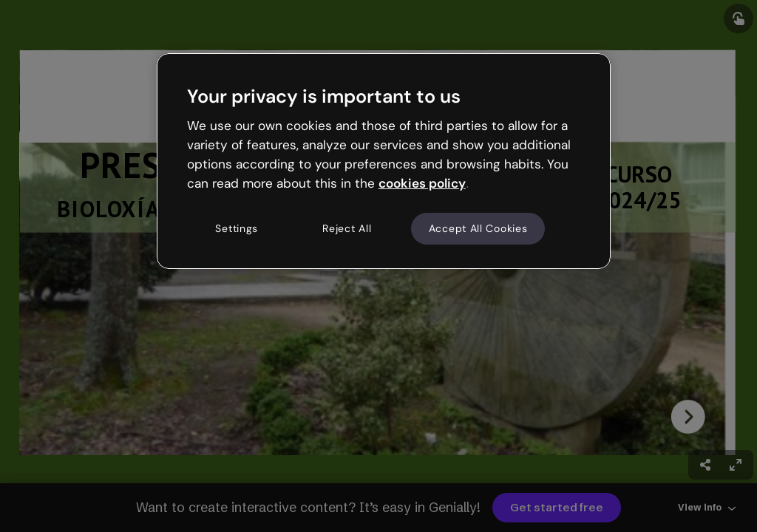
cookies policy (422, 183)
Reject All (347, 228)
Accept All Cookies (478, 228)
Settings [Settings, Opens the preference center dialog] (237, 228)
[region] (384, 161)
